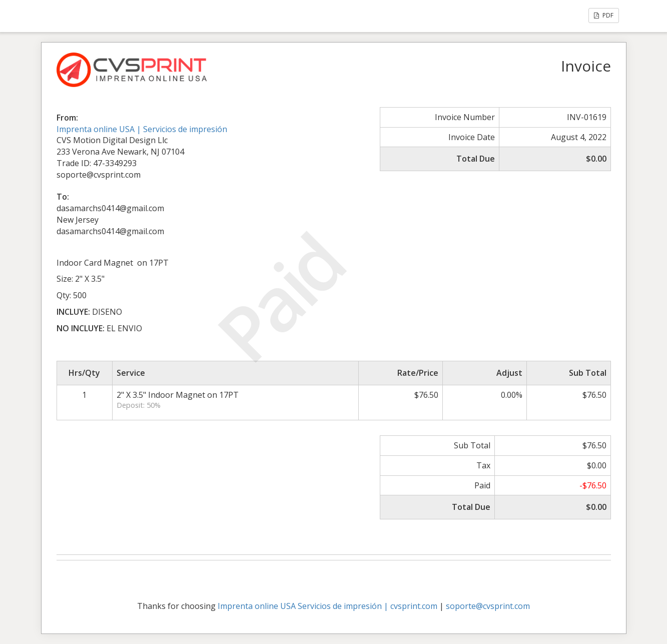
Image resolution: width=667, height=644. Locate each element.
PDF (604, 15)
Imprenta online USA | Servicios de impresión (142, 129)
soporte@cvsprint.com (488, 606)
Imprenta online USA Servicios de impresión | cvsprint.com (327, 606)
